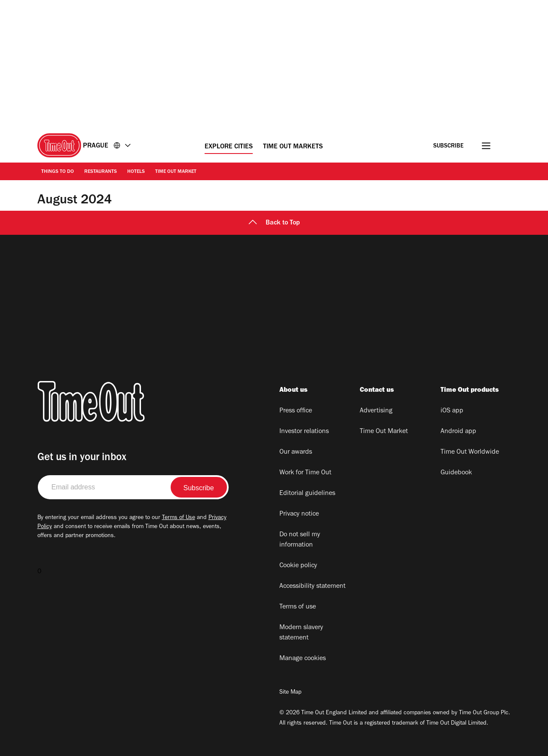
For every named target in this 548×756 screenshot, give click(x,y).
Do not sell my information (300, 540)
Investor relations (304, 432)
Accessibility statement (312, 587)
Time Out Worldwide (470, 452)
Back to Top (274, 223)
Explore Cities (229, 147)
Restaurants (101, 172)
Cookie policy (298, 566)
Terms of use (298, 607)
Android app (458, 432)
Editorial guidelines (307, 494)
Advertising (376, 411)
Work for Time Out (305, 473)
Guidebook (456, 473)
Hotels (136, 172)
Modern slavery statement (301, 633)
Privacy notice (299, 514)
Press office (296, 411)
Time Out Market (176, 172)
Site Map (290, 693)
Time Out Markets (293, 147)
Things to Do (58, 172)
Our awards (296, 452)
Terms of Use (179, 518)
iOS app (452, 411)
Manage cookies (303, 659)
